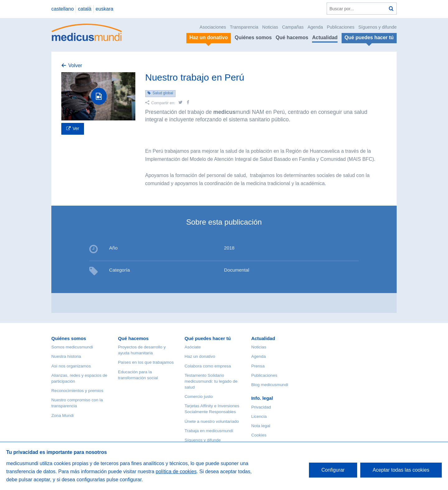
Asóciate (193, 347)
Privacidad (261, 407)
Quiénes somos (253, 37)
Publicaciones (341, 27)
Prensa (258, 366)
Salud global (163, 93)
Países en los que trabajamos (146, 362)
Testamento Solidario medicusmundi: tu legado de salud (211, 381)
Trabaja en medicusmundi (209, 431)
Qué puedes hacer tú (208, 338)
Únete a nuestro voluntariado (212, 421)
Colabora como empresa (208, 366)
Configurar (333, 470)
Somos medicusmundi (72, 347)
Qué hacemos (292, 37)
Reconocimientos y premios (77, 391)
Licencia (259, 416)
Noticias (270, 27)
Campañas (293, 27)
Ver (76, 128)
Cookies (259, 435)
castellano (63, 9)
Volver (75, 65)
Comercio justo (199, 397)
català (85, 9)
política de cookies (176, 471)
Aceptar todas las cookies (401, 470)
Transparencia (244, 27)
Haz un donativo (200, 356)
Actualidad (325, 37)
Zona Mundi (63, 415)
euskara (104, 9)
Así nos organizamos (71, 366)
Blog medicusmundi (270, 385)
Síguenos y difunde (378, 27)
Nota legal (261, 426)
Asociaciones (213, 27)
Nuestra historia (66, 356)
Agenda (315, 27)
